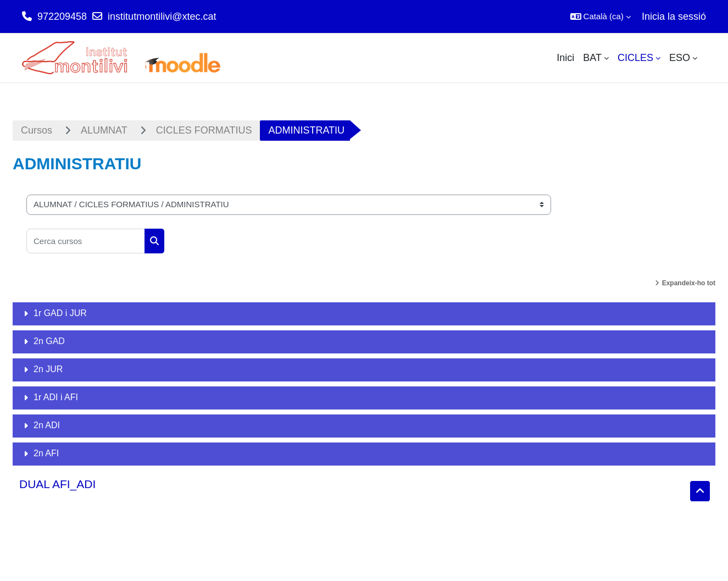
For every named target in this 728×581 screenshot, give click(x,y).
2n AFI (46, 453)
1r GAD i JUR (60, 313)
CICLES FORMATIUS (204, 130)
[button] (601, 16)
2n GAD (49, 341)
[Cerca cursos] (86, 241)
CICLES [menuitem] (635, 58)
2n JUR (48, 369)
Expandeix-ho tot (689, 283)
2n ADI (47, 425)
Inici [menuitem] (565, 58)
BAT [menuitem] (592, 58)
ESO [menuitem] (680, 58)
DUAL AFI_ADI (57, 484)
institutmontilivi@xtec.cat (162, 16)
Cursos (37, 130)
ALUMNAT (104, 130)
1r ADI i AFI (56, 397)
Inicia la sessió (674, 16)
